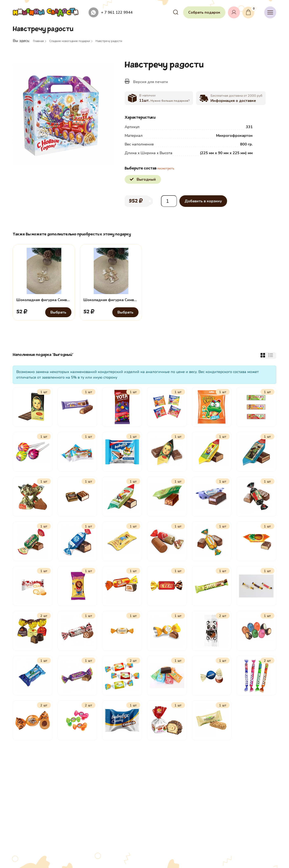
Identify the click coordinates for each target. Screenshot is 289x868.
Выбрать (58, 312)
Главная (38, 41)
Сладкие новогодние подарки (70, 41)
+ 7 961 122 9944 (117, 12)
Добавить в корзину (203, 201)
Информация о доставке (233, 101)
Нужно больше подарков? (170, 101)
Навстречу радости (109, 41)
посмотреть (166, 169)
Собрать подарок (204, 12)
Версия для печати (146, 82)
